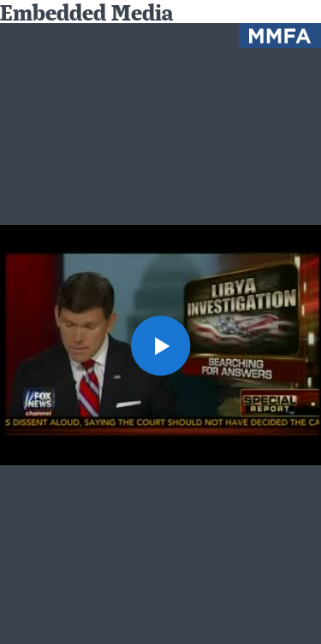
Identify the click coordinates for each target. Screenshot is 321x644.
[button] (161, 346)
